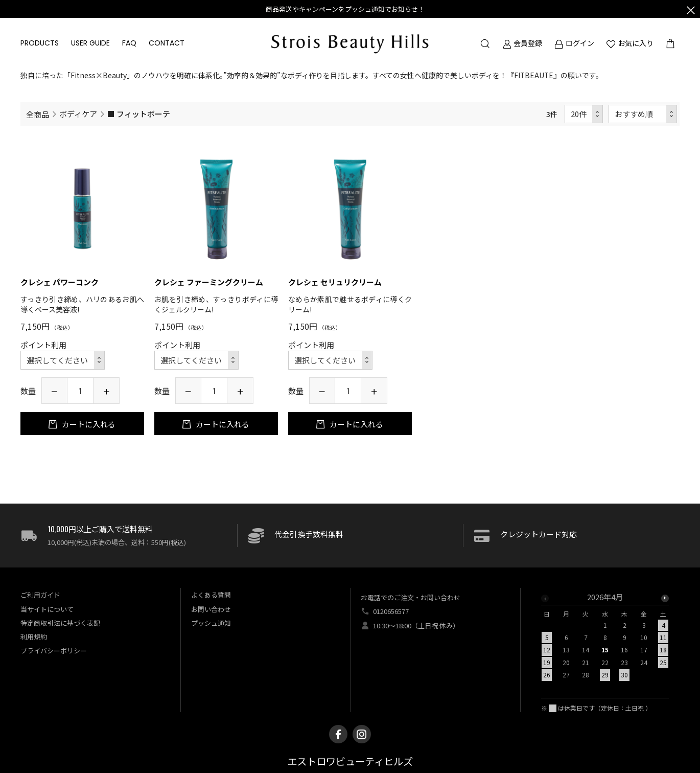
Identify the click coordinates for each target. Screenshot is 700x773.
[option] (605, 639)
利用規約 (34, 637)
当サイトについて (47, 609)
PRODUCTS (40, 43)
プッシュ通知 (211, 623)
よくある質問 (211, 595)
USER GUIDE (90, 43)
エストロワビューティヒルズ (350, 762)
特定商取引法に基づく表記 (60, 623)
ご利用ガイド (40, 595)
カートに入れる (88, 424)
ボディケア (78, 114)
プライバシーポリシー (54, 651)
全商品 (38, 114)
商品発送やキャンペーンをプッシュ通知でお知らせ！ (345, 9)
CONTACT (167, 43)
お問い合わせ (211, 609)
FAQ (129, 43)
